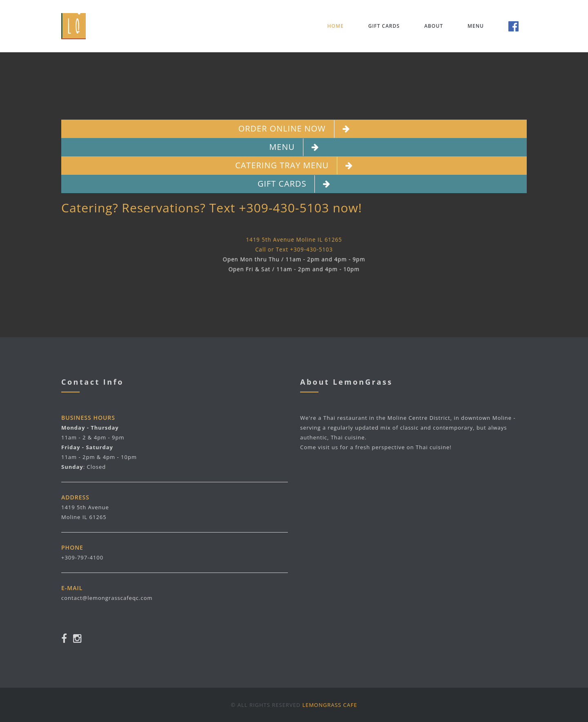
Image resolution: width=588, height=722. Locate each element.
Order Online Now (294, 129)
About (434, 26)
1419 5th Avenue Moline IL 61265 (294, 239)
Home (335, 26)
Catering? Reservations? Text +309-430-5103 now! (212, 208)
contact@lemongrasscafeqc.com (107, 598)
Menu (476, 26)
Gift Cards (384, 26)
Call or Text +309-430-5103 (294, 249)
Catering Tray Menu (294, 166)
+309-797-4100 (82, 557)
